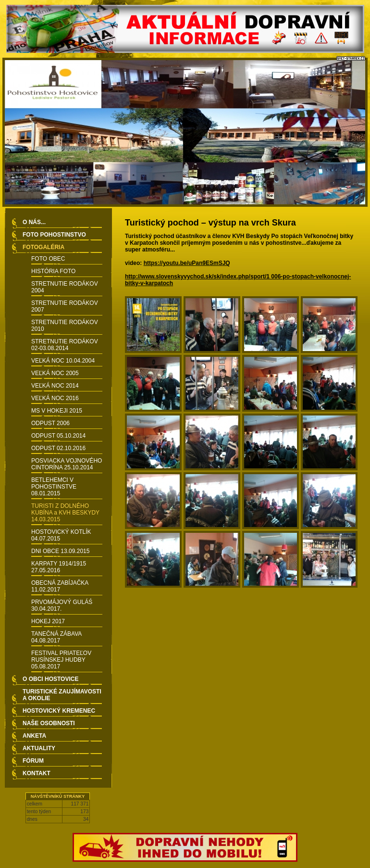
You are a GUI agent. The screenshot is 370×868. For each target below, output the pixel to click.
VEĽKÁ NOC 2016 (55, 398)
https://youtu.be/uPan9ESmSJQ (187, 263)
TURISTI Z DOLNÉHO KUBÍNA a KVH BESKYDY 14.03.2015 (65, 513)
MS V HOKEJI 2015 (57, 411)
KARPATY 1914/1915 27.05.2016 (59, 567)
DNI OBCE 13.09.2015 (60, 551)
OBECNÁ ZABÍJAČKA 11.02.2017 (60, 586)
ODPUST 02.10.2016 (58, 448)
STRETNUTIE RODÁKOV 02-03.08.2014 (65, 345)
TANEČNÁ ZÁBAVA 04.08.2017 (56, 637)
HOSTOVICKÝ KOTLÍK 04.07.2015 (61, 535)
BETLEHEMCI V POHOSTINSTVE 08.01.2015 (54, 487)
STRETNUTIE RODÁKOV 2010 (65, 326)
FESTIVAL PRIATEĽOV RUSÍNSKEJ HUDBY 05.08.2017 (61, 660)
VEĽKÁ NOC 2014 (55, 386)
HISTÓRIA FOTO (53, 271)
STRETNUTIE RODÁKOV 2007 (65, 306)
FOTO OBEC (48, 259)
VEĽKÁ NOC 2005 (55, 373)
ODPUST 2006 (50, 423)
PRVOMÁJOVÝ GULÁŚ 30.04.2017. (62, 605)
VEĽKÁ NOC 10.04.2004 (63, 361)
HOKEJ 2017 (48, 621)
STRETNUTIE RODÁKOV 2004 (65, 287)
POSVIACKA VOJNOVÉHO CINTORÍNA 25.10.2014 (67, 464)
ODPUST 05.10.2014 (58, 436)
